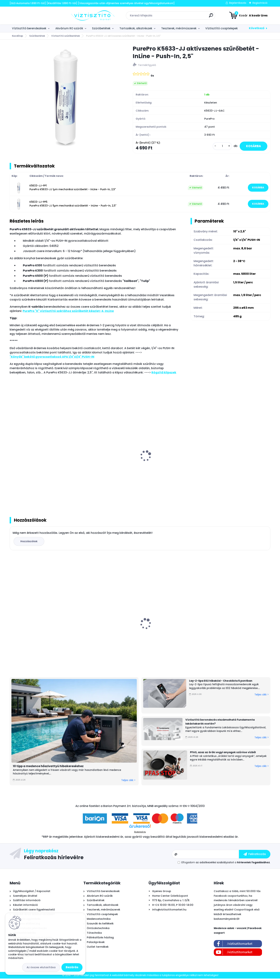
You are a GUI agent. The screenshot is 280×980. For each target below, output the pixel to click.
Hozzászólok (29, 543)
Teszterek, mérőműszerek (179, 28)
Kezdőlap (17, 36)
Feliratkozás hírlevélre (54, 859)
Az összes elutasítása (41, 967)
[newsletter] (255, 856)
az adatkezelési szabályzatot (215, 864)
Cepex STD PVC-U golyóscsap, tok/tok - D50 (171, 631)
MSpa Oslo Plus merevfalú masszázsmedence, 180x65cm (99, 628)
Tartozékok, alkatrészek (136, 28)
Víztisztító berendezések (29, 28)
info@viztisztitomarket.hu (169, 911)
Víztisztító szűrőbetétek (66, 36)
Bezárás (72, 967)
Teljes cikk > (128, 781)
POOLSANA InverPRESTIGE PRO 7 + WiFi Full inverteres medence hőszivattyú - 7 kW (41, 628)
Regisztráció (260, 3)
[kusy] (220, 146)
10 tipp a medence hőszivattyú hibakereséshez (48, 768)
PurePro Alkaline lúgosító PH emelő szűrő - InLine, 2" (238, 465)
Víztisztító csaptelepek (222, 28)
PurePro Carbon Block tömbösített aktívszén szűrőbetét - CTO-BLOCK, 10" (236, 631)
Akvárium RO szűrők (69, 28)
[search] (180, 17)
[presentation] (12, 453)
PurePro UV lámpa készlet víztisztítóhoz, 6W (172, 465)
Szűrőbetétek (101, 28)
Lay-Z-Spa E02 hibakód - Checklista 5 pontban (221, 682)
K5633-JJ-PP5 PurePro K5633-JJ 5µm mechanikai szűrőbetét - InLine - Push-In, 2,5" (73, 204)
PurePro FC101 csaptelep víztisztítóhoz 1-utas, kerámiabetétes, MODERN (40, 465)
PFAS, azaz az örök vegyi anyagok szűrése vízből (223, 754)
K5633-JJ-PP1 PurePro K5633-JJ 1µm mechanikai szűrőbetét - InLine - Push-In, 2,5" (73, 188)
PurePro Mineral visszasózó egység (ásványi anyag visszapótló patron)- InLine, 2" (104, 467)
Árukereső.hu (140, 833)
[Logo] (32, 16)
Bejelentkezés (238, 3)
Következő (257, 28)
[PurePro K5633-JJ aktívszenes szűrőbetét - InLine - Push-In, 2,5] (66, 99)
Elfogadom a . (226, 864)
